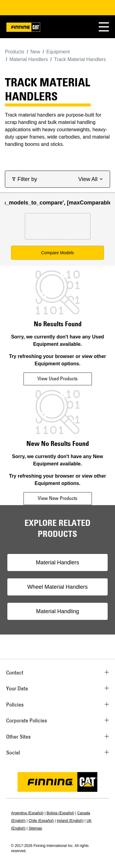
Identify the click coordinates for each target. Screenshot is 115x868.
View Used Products (57, 378)
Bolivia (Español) (60, 813)
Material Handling (57, 611)
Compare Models (57, 253)
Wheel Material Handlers (57, 587)
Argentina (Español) (27, 813)
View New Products (57, 498)
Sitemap (35, 828)
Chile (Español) (41, 821)
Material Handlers (57, 562)
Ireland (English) (70, 821)
